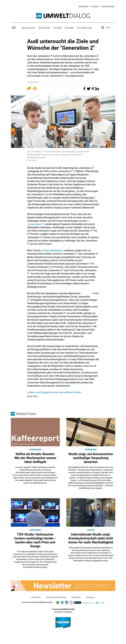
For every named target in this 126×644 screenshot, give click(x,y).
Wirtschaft (44, 27)
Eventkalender (107, 6)
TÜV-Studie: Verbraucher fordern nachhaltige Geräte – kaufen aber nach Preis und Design (35, 540)
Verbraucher (28, 27)
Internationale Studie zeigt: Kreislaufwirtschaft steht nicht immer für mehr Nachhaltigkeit (91, 538)
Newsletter (84, 6)
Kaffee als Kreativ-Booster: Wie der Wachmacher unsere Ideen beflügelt (35, 458)
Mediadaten (76, 597)
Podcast (95, 6)
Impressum (91, 597)
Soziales (69, 27)
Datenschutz (36, 597)
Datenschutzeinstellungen (56, 597)
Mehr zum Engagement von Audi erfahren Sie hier (55, 392)
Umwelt (57, 27)
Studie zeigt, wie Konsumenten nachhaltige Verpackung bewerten (91, 458)
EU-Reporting (85, 27)
